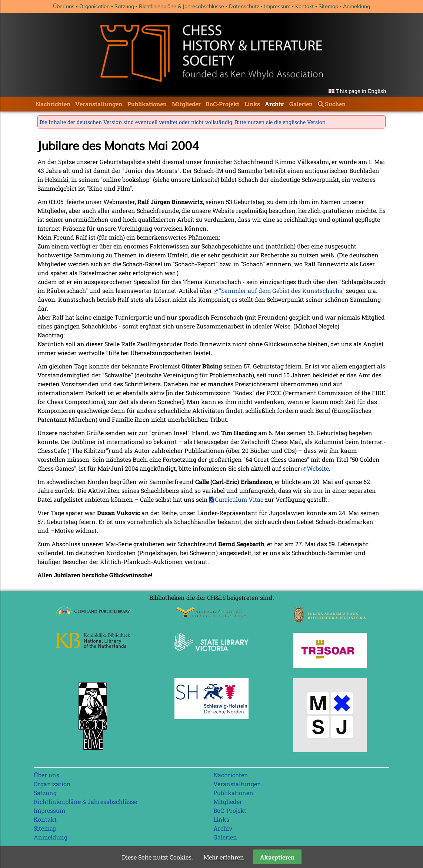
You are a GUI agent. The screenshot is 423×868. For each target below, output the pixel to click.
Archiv (274, 104)
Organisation (94, 6)
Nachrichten (53, 104)
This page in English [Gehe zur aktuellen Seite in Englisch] (361, 91)
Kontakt (304, 6)
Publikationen (147, 104)
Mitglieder (186, 104)
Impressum (277, 6)
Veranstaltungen (99, 104)
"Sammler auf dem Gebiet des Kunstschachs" (282, 291)
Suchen (335, 104)
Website (318, 468)
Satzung (124, 6)
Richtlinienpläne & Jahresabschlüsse (181, 6)
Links (252, 104)
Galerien (301, 104)
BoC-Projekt (222, 104)
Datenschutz (244, 6)
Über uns (64, 6)
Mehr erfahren (224, 857)
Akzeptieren (277, 857)
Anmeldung (357, 6)
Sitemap (328, 6)
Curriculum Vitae (239, 499)
